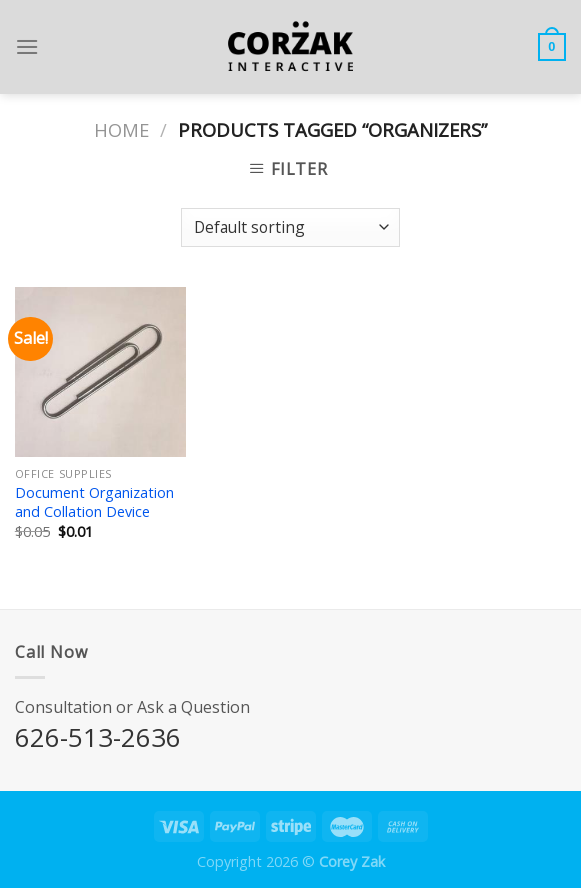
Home (121, 129)
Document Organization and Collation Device (94, 502)
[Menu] (27, 46)
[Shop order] (290, 227)
